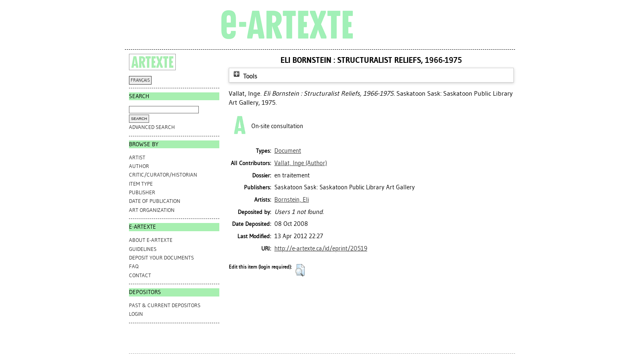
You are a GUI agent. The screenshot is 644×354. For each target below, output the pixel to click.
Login (136, 314)
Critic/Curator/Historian (163, 175)
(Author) (301, 163)
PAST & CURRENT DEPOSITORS (165, 305)
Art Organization (152, 210)
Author (139, 166)
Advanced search (152, 127)
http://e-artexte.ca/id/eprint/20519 (321, 248)
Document (288, 151)
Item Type (141, 184)
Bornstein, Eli (292, 200)
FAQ (134, 266)
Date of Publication (155, 201)
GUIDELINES (143, 249)
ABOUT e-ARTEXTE (151, 240)
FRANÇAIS (140, 80)
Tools (244, 76)
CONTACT (140, 275)
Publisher (142, 192)
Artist (137, 157)
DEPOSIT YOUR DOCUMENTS (161, 258)
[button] (300, 270)
